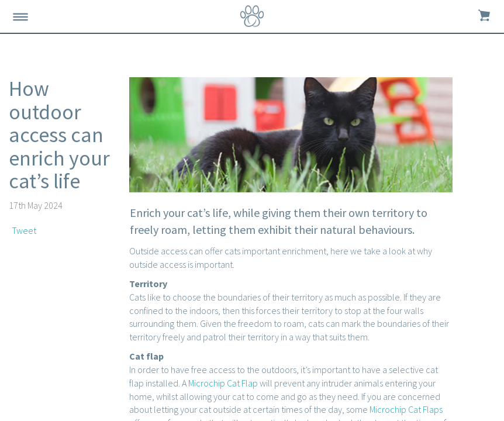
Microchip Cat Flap (223, 383)
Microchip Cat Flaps (406, 409)
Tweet (24, 230)
